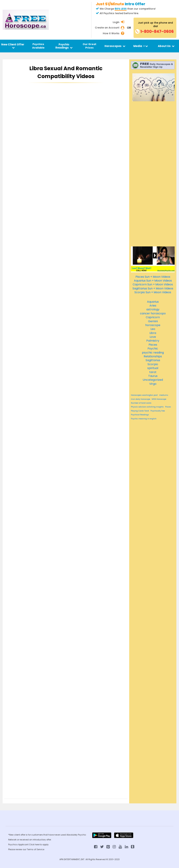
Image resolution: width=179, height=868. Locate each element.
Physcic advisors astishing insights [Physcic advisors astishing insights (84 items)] (147, 407)
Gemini (153, 321)
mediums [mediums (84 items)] (164, 395)
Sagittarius (153, 360)
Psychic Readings (64, 46)
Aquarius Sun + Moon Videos (153, 281)
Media (141, 46)
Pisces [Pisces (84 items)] (168, 407)
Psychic (153, 349)
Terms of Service (35, 849)
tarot (153, 372)
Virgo (153, 384)
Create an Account (107, 28)
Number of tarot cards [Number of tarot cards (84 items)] (141, 403)
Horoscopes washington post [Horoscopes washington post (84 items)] (144, 395)
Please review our (17, 849)
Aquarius (153, 302)
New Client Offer (13, 46)
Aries (153, 306)
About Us (166, 46)
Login (116, 22)
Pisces (153, 345)
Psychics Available (38, 46)
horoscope (153, 325)
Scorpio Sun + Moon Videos (153, 292)
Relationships (153, 356)
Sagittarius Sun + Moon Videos (153, 288)
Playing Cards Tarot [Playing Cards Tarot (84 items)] (140, 411)
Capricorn (153, 317)
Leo (153, 329)
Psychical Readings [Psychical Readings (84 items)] (140, 415)
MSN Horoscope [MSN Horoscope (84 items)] (159, 399)
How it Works (111, 33)
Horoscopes (115, 46)
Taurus (153, 376)
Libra (153, 333)
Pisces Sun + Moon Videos (153, 277)
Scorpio (153, 364)
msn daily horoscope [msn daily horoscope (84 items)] (141, 399)
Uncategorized (153, 380)
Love (153, 337)
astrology (153, 309)
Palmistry (153, 341)
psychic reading (153, 353)
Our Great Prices (89, 46)
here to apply (42, 845)
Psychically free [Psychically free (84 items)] (158, 411)
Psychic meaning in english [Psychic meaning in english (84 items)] (144, 419)
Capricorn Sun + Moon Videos (153, 284)
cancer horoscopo (153, 313)
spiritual (153, 368)
